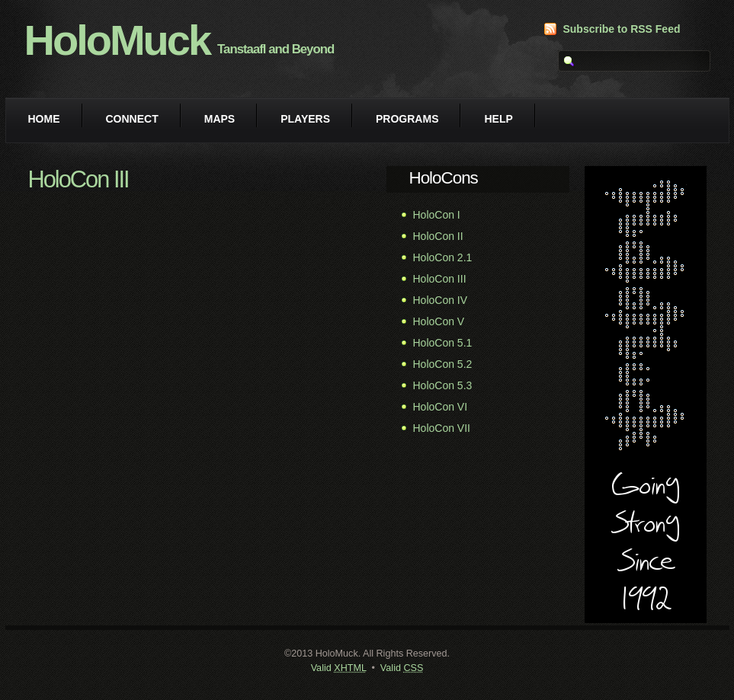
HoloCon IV (441, 300)
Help (498, 119)
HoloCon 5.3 (443, 385)
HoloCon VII (442, 428)
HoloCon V (439, 321)
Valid (339, 668)
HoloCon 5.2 (443, 364)
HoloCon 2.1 (443, 257)
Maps (220, 119)
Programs (407, 119)
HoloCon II (438, 236)
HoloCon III (440, 279)
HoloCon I (437, 215)
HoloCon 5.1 (443, 343)
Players (305, 119)
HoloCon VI (441, 407)
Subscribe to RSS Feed (621, 29)
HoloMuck (117, 40)
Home (44, 119)
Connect (132, 119)
